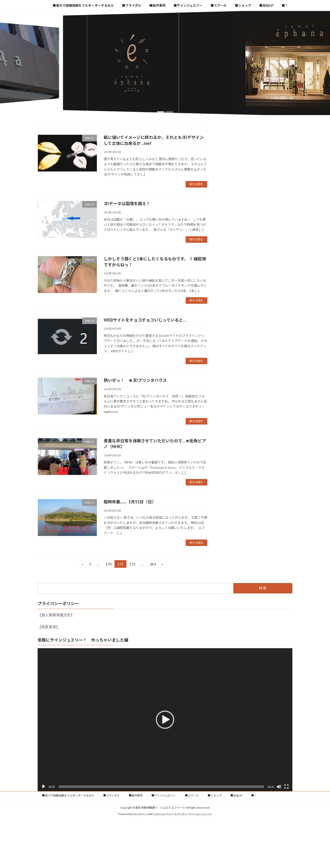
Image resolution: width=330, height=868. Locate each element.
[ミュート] (279, 787)
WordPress (140, 814)
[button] (161, 112)
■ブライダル (112, 795)
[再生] (44, 787)
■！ (254, 795)
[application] (165, 720)
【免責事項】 (49, 627)
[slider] (161, 787)
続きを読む (196, 184)
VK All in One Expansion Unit (195, 814)
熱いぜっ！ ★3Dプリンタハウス (135, 380)
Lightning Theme (164, 814)
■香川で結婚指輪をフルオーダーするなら (68, 795)
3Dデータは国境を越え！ (127, 204)
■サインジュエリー (164, 795)
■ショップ (215, 795)
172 (132, 565)
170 (108, 565)
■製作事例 (136, 795)
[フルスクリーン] (286, 787)
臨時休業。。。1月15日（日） (130, 502)
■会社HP (236, 795)
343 (153, 565)
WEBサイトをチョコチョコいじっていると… (145, 320)
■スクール (192, 795)
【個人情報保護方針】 (56, 615)
